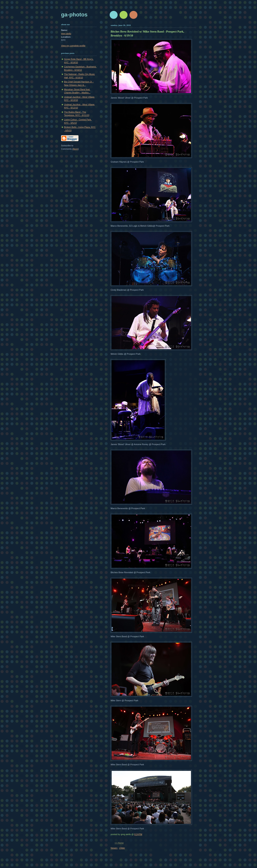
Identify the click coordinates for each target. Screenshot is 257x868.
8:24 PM (138, 834)
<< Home (119, 843)
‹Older (122, 848)
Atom (76, 149)
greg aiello (66, 34)
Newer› (114, 848)
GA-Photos (74, 15)
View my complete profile (73, 46)
